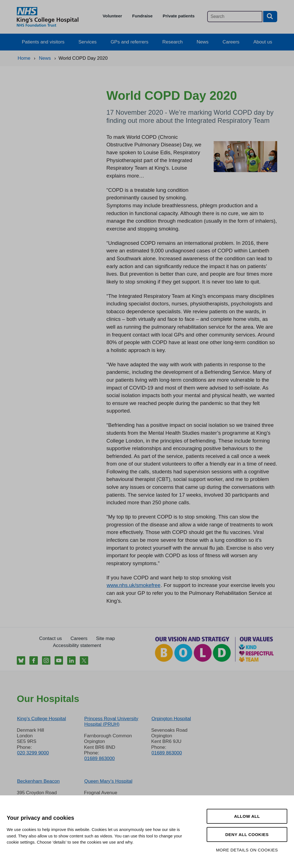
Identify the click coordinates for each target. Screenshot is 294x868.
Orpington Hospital (171, 719)
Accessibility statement (77, 645)
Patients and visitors (43, 42)
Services (88, 42)
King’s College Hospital (42, 719)
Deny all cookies (247, 834)
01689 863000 (100, 758)
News (203, 42)
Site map (105, 638)
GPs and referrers (129, 42)
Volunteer (112, 16)
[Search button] (270, 17)
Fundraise (142, 16)
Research (173, 42)
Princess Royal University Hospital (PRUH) (111, 721)
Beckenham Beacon (38, 781)
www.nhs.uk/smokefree (134, 585)
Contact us (51, 638)
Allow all (247, 816)
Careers (231, 42)
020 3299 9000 (33, 753)
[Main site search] (235, 17)
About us (263, 42)
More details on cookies (247, 850)
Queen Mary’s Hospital (108, 781)
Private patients (179, 16)
